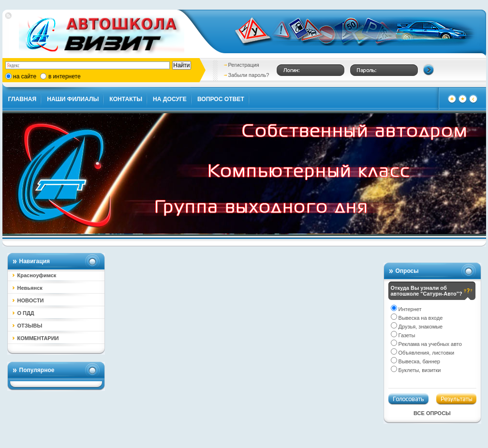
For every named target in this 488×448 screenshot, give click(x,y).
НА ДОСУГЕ (170, 99)
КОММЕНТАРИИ (38, 338)
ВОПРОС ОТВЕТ (221, 99)
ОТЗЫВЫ (30, 326)
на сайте (25, 76)
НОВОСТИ (31, 300)
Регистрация (244, 65)
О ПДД (26, 313)
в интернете (65, 76)
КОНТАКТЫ (126, 99)
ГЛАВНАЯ (22, 99)
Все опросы (432, 413)
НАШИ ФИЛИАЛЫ (73, 99)
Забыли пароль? (249, 75)
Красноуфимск (37, 275)
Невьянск (30, 288)
